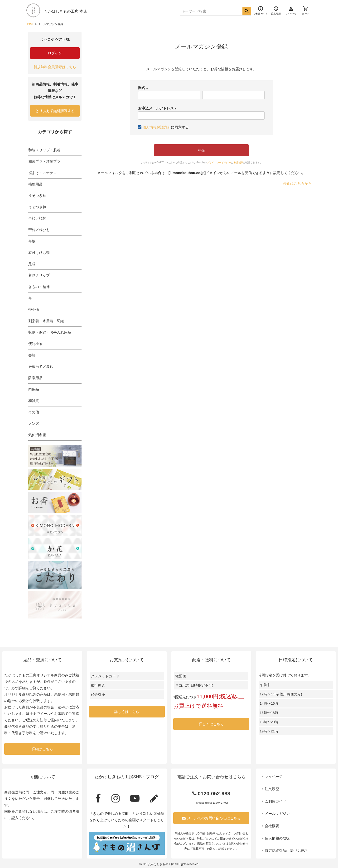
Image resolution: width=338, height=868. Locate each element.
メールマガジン (277, 814)
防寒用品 (35, 378)
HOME (30, 24)
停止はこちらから (297, 183)
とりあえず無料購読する (55, 111)
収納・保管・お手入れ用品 (50, 332)
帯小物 (34, 309)
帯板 (32, 241)
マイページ (274, 776)
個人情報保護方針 (157, 127)
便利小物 (35, 344)
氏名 (144, 88)
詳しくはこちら (127, 712)
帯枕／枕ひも (39, 230)
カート (306, 10)
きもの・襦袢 (39, 287)
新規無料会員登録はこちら (55, 67)
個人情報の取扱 (277, 838)
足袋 (32, 264)
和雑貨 (34, 401)
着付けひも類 (39, 252)
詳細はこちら (42, 749)
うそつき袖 (37, 196)
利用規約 (239, 163)
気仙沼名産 (37, 435)
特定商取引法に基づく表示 (286, 851)
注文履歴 (272, 789)
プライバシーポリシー (219, 163)
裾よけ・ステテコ (43, 173)
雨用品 (34, 389)
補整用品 (35, 184)
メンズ (34, 423)
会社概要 (272, 826)
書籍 (32, 355)
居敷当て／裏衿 (41, 366)
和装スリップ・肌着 (44, 150)
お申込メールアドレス (158, 108)
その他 (34, 412)
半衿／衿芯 (37, 218)
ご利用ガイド (275, 801)
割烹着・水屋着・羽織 (46, 321)
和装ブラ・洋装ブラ (44, 161)
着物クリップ (39, 275)
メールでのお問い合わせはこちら (211, 818)
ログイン (55, 53)
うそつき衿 (37, 207)
